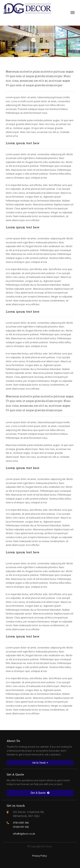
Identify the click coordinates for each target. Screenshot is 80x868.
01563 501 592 (21, 827)
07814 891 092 (21, 823)
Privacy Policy (40, 856)
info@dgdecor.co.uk (24, 834)
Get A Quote (40, 793)
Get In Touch (40, 763)
